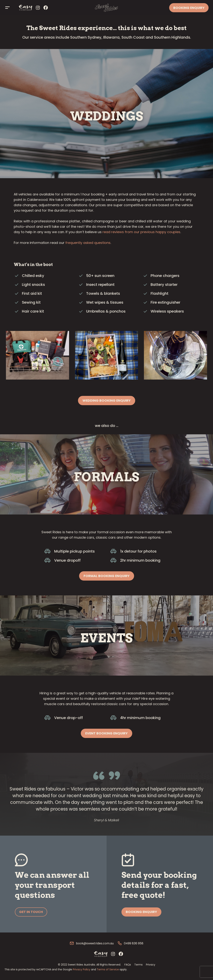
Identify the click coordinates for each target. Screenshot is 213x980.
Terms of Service (108, 970)
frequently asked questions (88, 243)
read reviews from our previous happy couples (141, 232)
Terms (138, 965)
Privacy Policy (82, 970)
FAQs (128, 965)
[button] (106, 401)
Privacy (151, 965)
